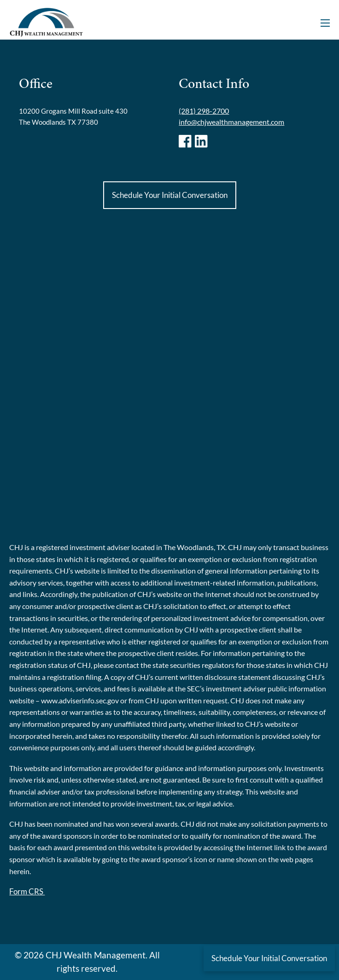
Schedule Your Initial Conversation (170, 195)
